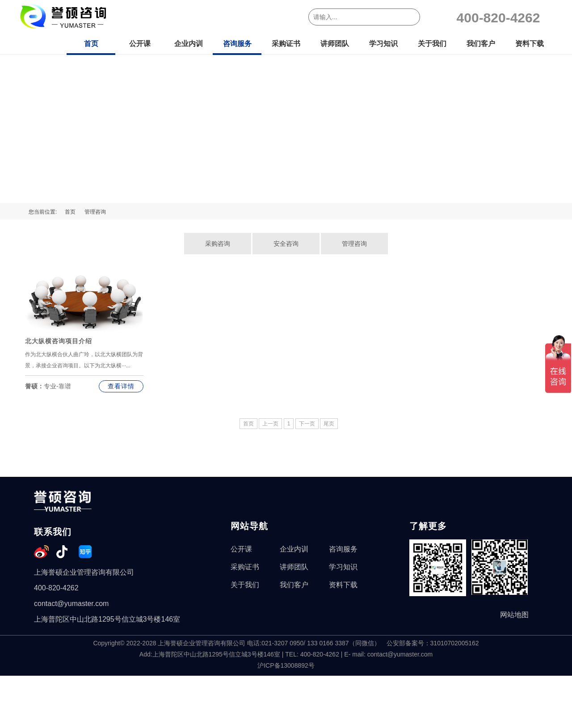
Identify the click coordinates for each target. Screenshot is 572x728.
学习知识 (383, 44)
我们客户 (481, 44)
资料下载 (530, 44)
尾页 (329, 424)
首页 (91, 44)
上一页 (270, 424)
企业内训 (189, 44)
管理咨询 (95, 212)
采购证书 (286, 44)
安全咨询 (286, 244)
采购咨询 (218, 244)
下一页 (307, 424)
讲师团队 (335, 44)
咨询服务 (237, 44)
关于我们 (432, 44)
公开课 (140, 44)
